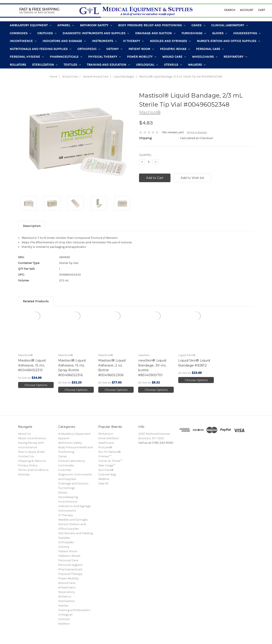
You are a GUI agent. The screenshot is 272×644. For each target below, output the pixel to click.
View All (103, 483)
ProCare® (105, 447)
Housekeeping (247, 33)
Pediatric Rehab (175, 49)
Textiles (72, 65)
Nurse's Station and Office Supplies (228, 41)
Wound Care (174, 57)
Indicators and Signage (64, 41)
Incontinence (23, 41)
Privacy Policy (28, 465)
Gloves (220, 33)
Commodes (20, 33)
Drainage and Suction (155, 33)
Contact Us (26, 456)
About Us (24, 434)
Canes (198, 25)
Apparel (66, 25)
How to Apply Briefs (32, 452)
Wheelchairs (205, 57)
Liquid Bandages (124, 77)
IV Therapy (133, 41)
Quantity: (145, 155)
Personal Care (210, 49)
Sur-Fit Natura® (109, 452)
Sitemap (24, 474)
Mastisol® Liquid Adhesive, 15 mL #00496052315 (32, 365)
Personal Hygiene (27, 57)
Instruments (104, 41)
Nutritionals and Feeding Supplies (41, 49)
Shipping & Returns (32, 461)
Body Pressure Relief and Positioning (152, 25)
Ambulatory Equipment (30, 25)
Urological (147, 65)
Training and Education (108, 65)
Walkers (197, 65)
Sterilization (45, 65)
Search (230, 10)
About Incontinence (32, 438)
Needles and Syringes (170, 41)
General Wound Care (96, 77)
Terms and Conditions (33, 470)
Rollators (18, 65)
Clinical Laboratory (230, 25)
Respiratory (235, 57)
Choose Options (36, 385)
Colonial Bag (107, 474)
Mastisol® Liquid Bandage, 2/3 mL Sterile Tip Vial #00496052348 (181, 77)
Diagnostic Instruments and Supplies (96, 33)
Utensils (173, 65)
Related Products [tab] (36, 301)
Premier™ (105, 456)
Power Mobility (142, 57)
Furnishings (194, 33)
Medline (104, 479)
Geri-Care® (106, 470)
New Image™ (107, 465)
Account (247, 10)
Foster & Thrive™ (110, 461)
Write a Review (197, 132)
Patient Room (141, 49)
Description (32, 226)
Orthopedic (89, 49)
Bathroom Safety (96, 25)
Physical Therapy (105, 57)
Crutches (47, 33)
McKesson (106, 434)
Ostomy (114, 49)
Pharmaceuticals (66, 57)
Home (54, 77)
